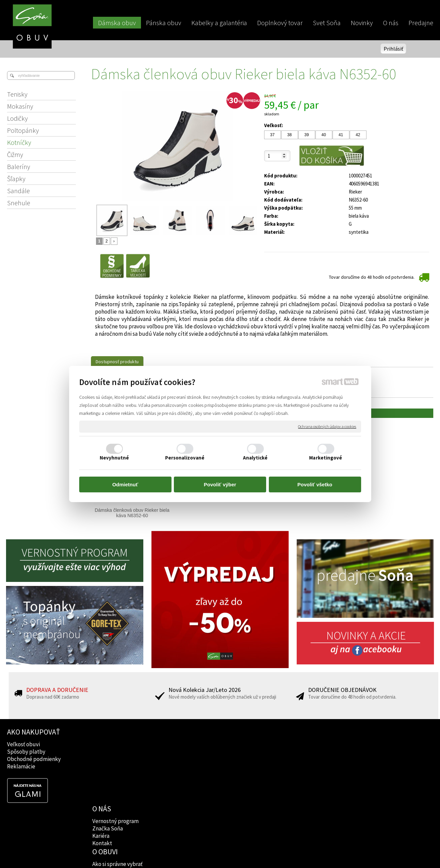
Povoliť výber (220, 484)
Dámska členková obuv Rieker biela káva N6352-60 (133, 513)
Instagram (277, 752)
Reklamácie (21, 766)
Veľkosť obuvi (23, 744)
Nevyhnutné (114, 458)
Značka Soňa (108, 752)
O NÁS (102, 732)
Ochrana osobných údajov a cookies (327, 426)
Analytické (255, 458)
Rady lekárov (194, 759)
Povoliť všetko (315, 484)
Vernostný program (116, 744)
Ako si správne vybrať (204, 744)
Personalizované (185, 458)
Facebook (277, 744)
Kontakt (103, 766)
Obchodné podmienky (34, 759)
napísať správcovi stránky (220, 852)
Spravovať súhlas (335, 852)
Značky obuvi (195, 752)
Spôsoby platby (26, 752)
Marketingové (326, 458)
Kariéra (102, 759)
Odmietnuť (125, 484)
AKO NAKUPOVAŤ (34, 732)
